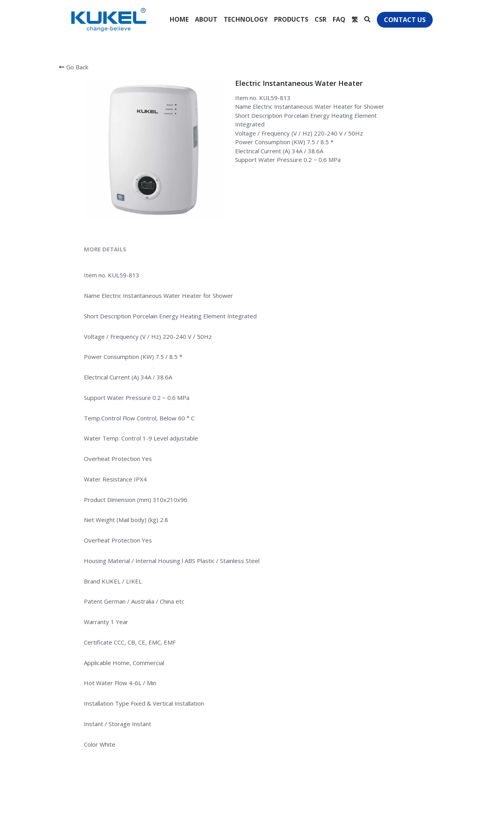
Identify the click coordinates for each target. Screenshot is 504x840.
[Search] (367, 19)
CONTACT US (405, 20)
